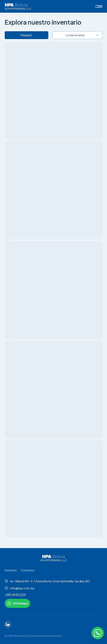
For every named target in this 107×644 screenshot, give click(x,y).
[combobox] (77, 35)
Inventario (11, 570)
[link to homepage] (53, 558)
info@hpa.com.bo (20, 588)
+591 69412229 (15, 595)
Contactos (28, 570)
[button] (99, 6)
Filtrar (26, 35)
